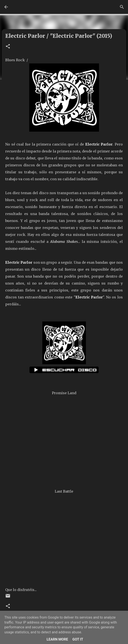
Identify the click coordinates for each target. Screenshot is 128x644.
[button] (8, 47)
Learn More (57, 639)
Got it (78, 639)
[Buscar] (122, 7)
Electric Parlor (99, 144)
